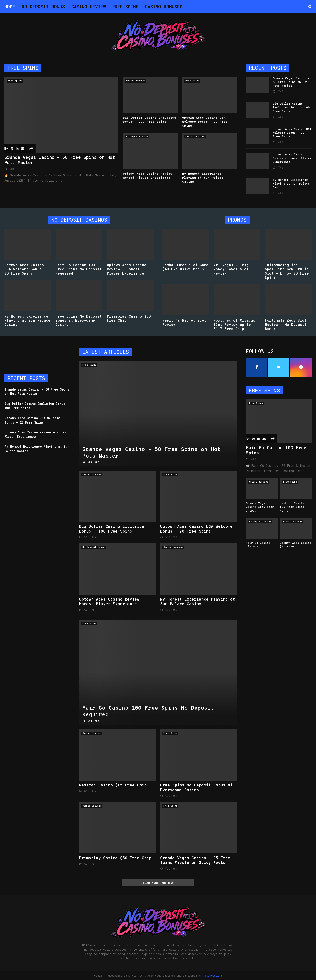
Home (10, 7)
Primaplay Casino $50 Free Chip (129, 319)
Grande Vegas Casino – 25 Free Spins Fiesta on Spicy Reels (195, 861)
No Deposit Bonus (43, 7)
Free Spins (125, 7)
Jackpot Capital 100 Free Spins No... (293, 507)
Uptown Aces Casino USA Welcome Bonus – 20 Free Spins (205, 122)
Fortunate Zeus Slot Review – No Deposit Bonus (286, 325)
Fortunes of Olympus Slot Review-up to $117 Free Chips (234, 325)
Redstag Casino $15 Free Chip (113, 785)
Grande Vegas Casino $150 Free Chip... (260, 507)
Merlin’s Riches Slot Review (184, 323)
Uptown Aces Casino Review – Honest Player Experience (150, 176)
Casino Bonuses (164, 7)
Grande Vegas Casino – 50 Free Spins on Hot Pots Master (60, 160)
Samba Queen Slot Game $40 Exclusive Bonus (185, 267)
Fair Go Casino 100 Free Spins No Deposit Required (79, 269)
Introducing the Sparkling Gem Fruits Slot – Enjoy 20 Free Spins (287, 272)
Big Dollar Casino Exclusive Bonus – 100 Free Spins (150, 120)
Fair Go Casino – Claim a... (260, 545)
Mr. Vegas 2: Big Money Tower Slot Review (231, 269)
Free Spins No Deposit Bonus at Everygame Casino (79, 321)
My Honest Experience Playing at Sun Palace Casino (203, 178)
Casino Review (89, 7)
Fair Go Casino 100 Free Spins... (276, 451)
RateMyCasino (213, 976)
